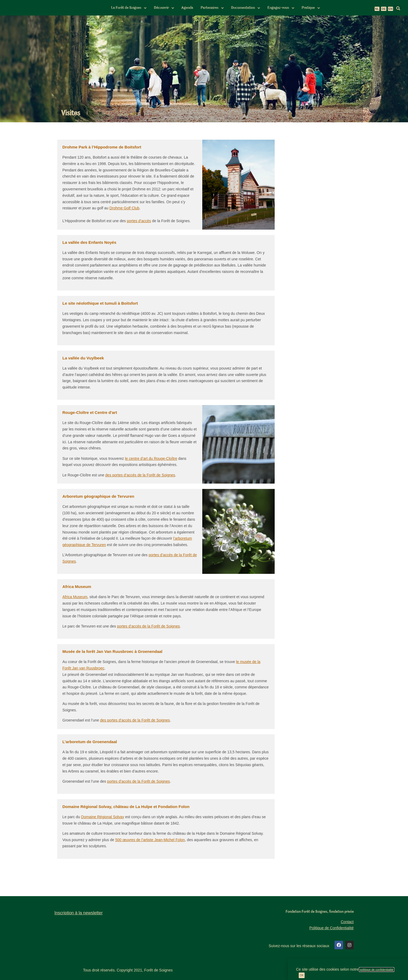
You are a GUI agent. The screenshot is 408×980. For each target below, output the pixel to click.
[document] (204, 490)
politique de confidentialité (377, 970)
